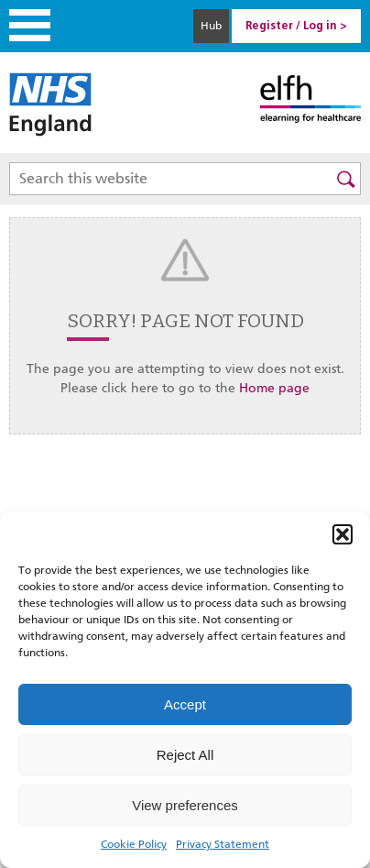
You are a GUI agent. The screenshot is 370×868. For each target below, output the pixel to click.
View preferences (185, 805)
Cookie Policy (134, 844)
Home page (274, 388)
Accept (185, 704)
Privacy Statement (223, 844)
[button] (343, 534)
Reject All (185, 755)
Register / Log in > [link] (296, 27)
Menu (30, 25)
